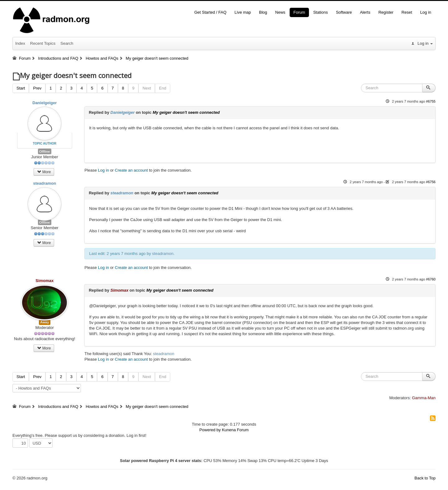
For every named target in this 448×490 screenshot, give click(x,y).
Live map (243, 12)
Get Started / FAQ (210, 12)
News (280, 12)
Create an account (131, 170)
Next (147, 88)
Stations (321, 12)
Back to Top (425, 478)
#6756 (431, 182)
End (163, 88)
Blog (263, 12)
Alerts (365, 12)
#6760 (431, 279)
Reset (407, 12)
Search (67, 43)
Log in (426, 12)
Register (386, 12)
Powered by (210, 430)
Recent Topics (43, 43)
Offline (45, 151)
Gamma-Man (424, 398)
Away (45, 322)
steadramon (44, 183)
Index (20, 43)
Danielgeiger (44, 103)
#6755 (431, 101)
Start (21, 88)
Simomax (44, 281)
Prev (37, 88)
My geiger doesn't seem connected (186, 112)
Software (344, 12)
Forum (299, 12)
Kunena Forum (235, 430)
